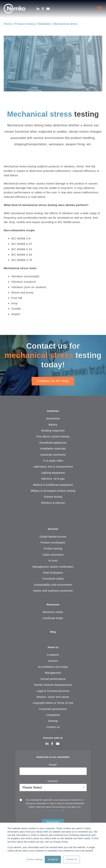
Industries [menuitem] (53, 411)
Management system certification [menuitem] (53, 567)
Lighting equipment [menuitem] (53, 473)
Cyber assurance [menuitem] (53, 555)
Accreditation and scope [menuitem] (53, 667)
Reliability (44, 24)
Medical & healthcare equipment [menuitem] (53, 485)
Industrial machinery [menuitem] (53, 455)
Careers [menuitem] (53, 661)
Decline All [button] (72, 859)
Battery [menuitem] (53, 425)
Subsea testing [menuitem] (53, 497)
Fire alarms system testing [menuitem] (53, 437)
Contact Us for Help (53, 381)
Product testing (25, 24)
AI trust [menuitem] (53, 561)
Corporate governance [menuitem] (53, 709)
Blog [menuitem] (53, 632)
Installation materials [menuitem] (53, 449)
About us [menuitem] (53, 647)
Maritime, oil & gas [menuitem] (53, 479)
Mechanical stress (66, 24)
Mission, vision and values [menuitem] (53, 697)
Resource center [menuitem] (53, 612)
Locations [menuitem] (53, 655)
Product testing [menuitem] (53, 549)
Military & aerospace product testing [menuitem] (53, 491)
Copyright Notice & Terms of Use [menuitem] (53, 703)
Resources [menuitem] (53, 605)
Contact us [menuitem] (53, 727)
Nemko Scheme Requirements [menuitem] (53, 685)
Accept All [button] (53, 859)
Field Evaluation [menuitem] (53, 573)
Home (8, 24)
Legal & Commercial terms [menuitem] (53, 691)
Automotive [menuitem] (53, 418)
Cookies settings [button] (34, 859)
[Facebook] (43, 9)
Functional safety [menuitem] (53, 579)
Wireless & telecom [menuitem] (53, 503)
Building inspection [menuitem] (53, 431)
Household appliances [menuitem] (53, 443)
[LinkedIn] (38, 9)
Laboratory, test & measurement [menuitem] (53, 467)
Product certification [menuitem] (53, 543)
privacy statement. (54, 811)
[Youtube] (48, 9)
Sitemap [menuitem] (53, 721)
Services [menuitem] (53, 529)
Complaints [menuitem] (53, 715)
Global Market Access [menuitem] (53, 537)
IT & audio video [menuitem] (53, 461)
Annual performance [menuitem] (53, 679)
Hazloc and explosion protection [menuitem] (53, 591)
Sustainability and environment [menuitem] (53, 585)
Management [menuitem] (53, 673)
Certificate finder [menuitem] (53, 618)
